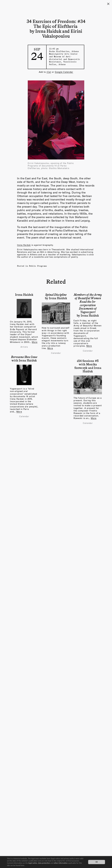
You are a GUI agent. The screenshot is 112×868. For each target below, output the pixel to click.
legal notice (33, 863)
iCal (49, 72)
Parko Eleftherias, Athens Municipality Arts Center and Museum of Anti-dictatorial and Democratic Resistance (65, 57)
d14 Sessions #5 (88, 361)
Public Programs (38, 266)
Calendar (56, 353)
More (35, 342)
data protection (44, 863)
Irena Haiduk (24, 245)
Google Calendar (64, 72)
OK (97, 862)
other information (61, 863)
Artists (24, 347)
